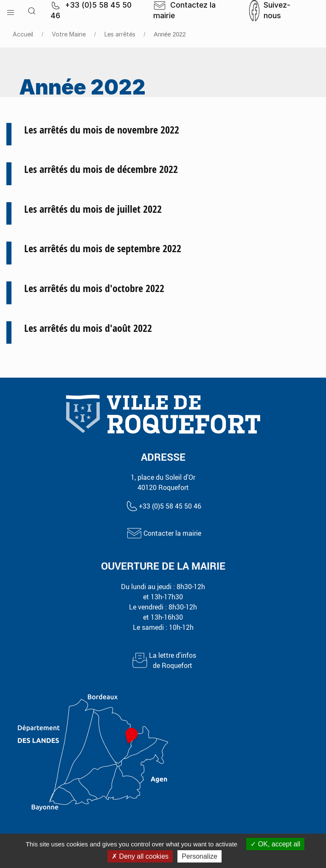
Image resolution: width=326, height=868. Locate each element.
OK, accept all (275, 844)
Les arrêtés (120, 34)
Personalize (200, 856)
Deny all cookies (140, 856)
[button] (11, 11)
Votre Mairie (69, 34)
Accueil (23, 34)
